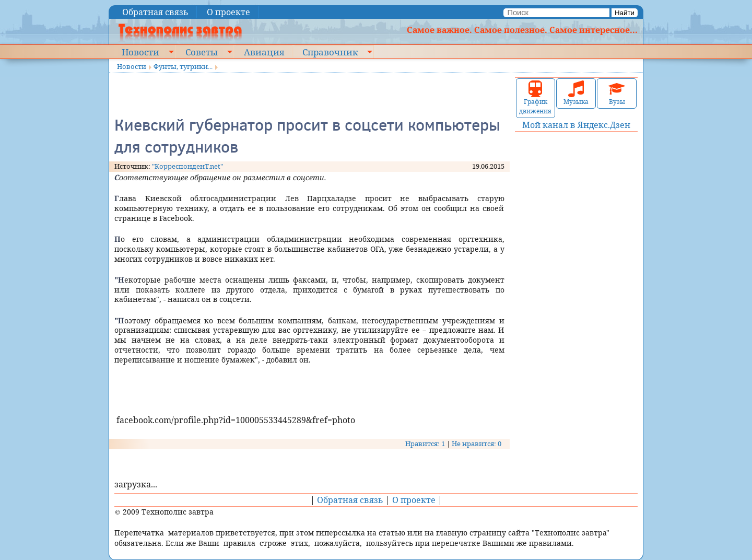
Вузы (617, 93)
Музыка (576, 93)
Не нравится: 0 (477, 444)
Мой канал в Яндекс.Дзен (576, 125)
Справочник (330, 52)
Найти (625, 13)
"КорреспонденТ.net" (187, 166)
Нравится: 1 (425, 444)
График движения (535, 98)
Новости (140, 52)
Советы (202, 52)
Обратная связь (155, 12)
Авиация (264, 52)
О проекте (228, 12)
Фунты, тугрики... (183, 66)
